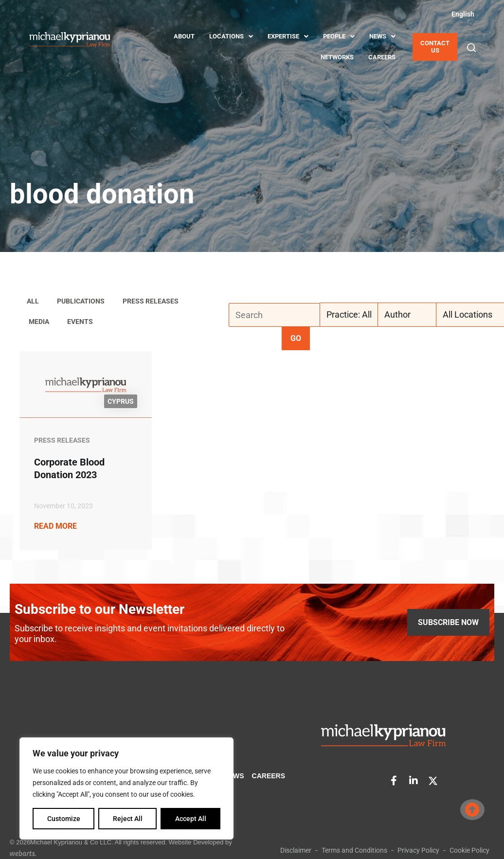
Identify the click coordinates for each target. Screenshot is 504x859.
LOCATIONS (231, 36)
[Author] (414, 315)
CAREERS (382, 57)
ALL (33, 301)
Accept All (191, 819)
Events (80, 322)
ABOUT (184, 36)
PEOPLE (339, 36)
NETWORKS (337, 57)
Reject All (128, 819)
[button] (471, 48)
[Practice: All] (356, 315)
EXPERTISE (288, 36)
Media (39, 322)
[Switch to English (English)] (461, 14)
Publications (81, 301)
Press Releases (151, 301)
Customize (64, 819)
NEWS (382, 36)
